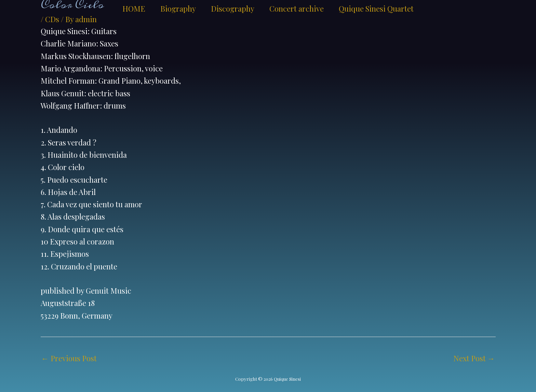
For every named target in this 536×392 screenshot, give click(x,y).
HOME (134, 9)
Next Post (474, 358)
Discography (233, 9)
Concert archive (297, 9)
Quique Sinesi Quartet (376, 9)
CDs (52, 19)
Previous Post (69, 358)
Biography (178, 9)
